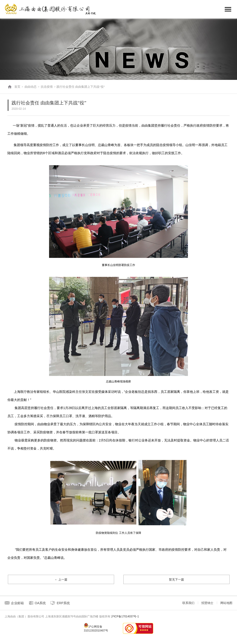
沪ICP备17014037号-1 (125, 616)
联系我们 (188, 603)
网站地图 (226, 603)
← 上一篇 (61, 580)
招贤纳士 (207, 603)
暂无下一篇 (176, 580)
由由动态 (31, 87)
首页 (17, 87)
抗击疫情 (47, 87)
